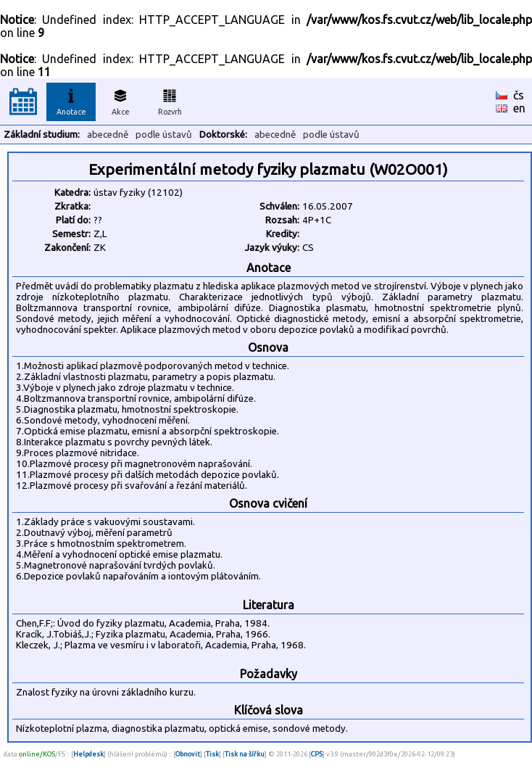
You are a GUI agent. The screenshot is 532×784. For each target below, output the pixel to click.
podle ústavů (164, 135)
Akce (120, 100)
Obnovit (188, 754)
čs (519, 95)
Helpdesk (88, 754)
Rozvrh (170, 100)
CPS (317, 754)
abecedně (108, 135)
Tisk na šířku (245, 754)
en (519, 108)
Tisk (212, 754)
